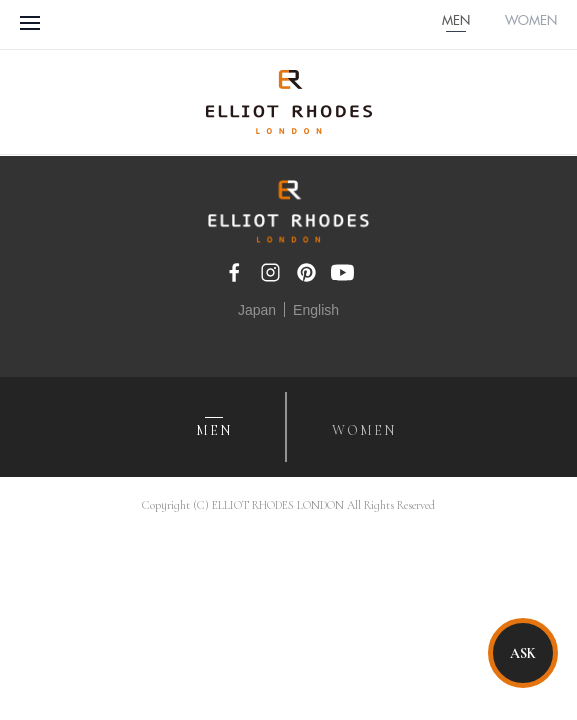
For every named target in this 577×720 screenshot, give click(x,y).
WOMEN (531, 21)
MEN (456, 21)
